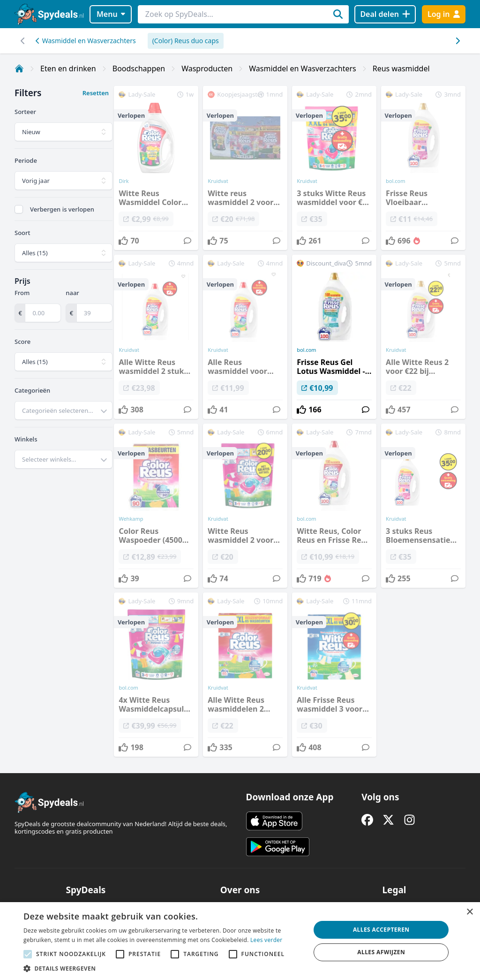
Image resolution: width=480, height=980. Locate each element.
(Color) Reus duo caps (186, 41)
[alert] (240, 941)
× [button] (469, 912)
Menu (111, 14)
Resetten (96, 93)
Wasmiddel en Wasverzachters (86, 41)
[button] (163, 968)
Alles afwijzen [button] (381, 952)
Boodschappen (139, 68)
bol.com (306, 350)
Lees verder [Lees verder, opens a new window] (266, 940)
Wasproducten (207, 68)
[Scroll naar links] (457, 41)
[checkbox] (19, 209)
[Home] (19, 68)
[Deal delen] (385, 14)
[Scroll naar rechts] (23, 41)
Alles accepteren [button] (381, 930)
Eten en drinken (68, 68)
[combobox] (64, 410)
